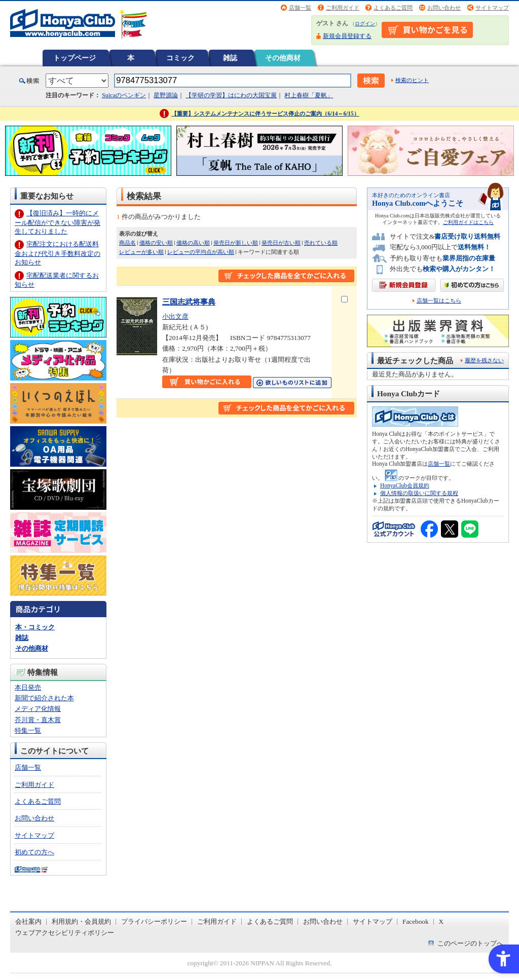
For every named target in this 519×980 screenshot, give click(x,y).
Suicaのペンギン (124, 95)
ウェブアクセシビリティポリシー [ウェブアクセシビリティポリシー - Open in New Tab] (65, 933)
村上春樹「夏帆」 (309, 95)
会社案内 (28, 921)
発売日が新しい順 (236, 243)
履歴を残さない (484, 360)
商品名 (127, 243)
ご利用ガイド (343, 8)
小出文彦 (175, 316)
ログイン (365, 24)
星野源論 (166, 95)
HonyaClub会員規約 (405, 485)
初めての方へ (34, 852)
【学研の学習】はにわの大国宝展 (231, 95)
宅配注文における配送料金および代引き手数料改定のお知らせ (58, 253)
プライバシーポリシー (154, 921)
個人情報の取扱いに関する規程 (419, 493)
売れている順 (321, 243)
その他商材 (283, 58)
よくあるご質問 (393, 8)
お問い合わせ (444, 8)
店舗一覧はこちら (439, 301)
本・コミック (35, 627)
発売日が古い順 (281, 243)
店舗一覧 (300, 8)
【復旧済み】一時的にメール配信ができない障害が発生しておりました (58, 222)
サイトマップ (492, 8)
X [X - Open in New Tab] (441, 921)
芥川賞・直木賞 (38, 720)
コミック (180, 58)
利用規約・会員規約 (81, 921)
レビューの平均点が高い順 (201, 252)
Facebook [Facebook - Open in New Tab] (416, 921)
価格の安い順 (156, 243)
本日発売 (28, 687)
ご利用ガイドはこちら (468, 222)
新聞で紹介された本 (44, 698)
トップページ (75, 58)
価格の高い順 (193, 243)
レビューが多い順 (141, 252)
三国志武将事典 (189, 302)
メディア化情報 (38, 709)
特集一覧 (28, 730)
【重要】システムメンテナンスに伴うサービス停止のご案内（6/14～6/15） (265, 114)
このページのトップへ (470, 943)
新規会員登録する (347, 36)
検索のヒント (412, 80)
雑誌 (230, 58)
